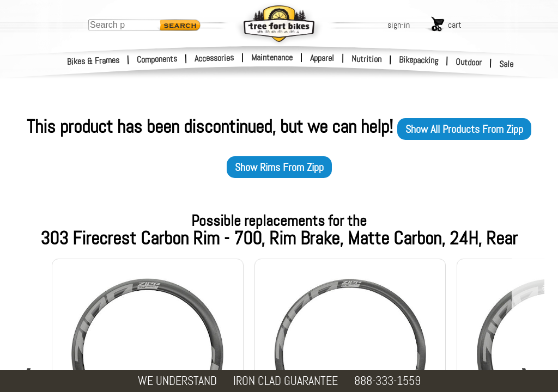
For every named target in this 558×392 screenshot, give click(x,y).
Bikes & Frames (93, 61)
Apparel (322, 58)
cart (455, 25)
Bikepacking (419, 60)
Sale (507, 64)
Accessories (214, 58)
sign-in (399, 25)
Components (157, 59)
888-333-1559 (387, 381)
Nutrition (366, 59)
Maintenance (272, 57)
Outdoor (469, 62)
